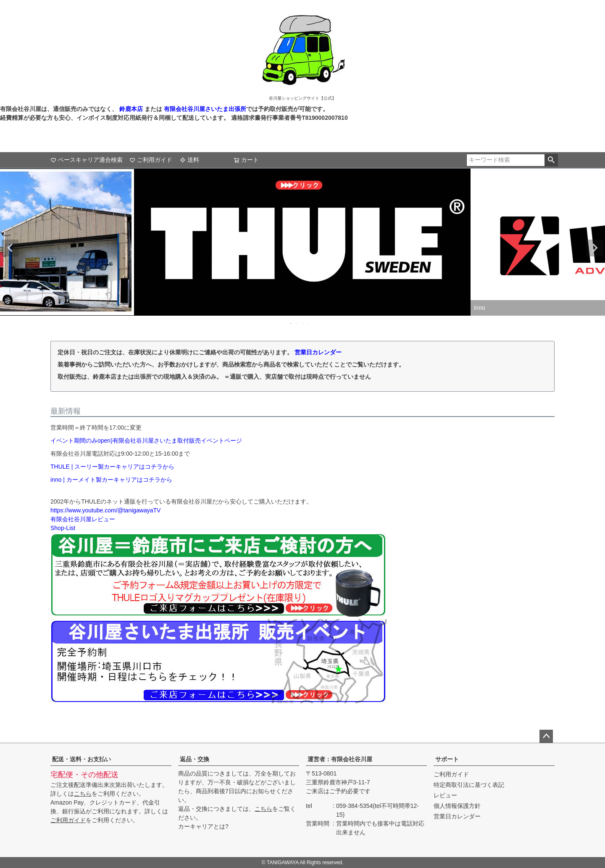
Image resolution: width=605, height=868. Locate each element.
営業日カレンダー (318, 352)
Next (595, 248)
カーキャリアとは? (203, 826)
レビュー (445, 795)
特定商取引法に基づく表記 (469, 785)
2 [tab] (297, 323)
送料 (189, 160)
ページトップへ (546, 736)
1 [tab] (291, 323)
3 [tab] (303, 323)
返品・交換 (195, 759)
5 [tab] (315, 323)
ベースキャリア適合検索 (87, 160)
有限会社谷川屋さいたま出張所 (204, 109)
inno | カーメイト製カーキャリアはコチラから (111, 480)
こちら (83, 794)
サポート (447, 759)
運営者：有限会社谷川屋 (340, 759)
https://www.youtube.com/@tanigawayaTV (105, 510)
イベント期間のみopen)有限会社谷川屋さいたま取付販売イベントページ (146, 441)
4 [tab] (309, 323)
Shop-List (63, 528)
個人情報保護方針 (457, 806)
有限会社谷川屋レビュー (83, 519)
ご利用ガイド (151, 160)
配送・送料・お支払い (82, 759)
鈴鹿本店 (131, 109)
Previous (10, 248)
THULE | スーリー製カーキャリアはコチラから (112, 467)
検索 (551, 160)
